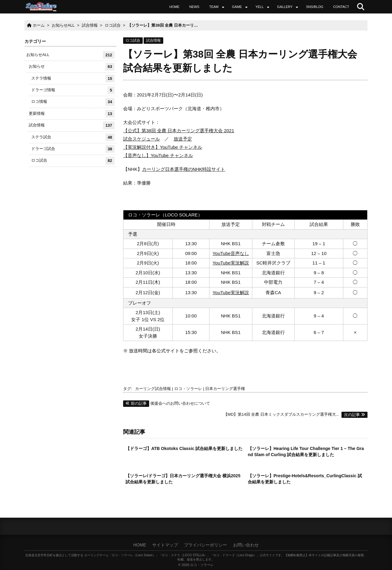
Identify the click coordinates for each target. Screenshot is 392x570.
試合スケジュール (141, 139)
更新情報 (72, 114)
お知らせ (72, 67)
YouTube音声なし (231, 253)
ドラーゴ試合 (73, 149)
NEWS (194, 7)
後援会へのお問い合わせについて (167, 403)
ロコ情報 (73, 102)
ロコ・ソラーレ (188, 389)
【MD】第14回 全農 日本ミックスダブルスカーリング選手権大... (296, 414)
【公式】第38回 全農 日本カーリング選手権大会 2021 (179, 131)
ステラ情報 (73, 79)
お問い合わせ (246, 545)
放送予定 (183, 139)
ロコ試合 (133, 40)
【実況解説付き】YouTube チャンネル (163, 147)
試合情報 (153, 40)
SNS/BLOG (315, 7)
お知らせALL (70, 55)
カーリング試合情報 (153, 389)
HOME (174, 7)
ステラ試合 (73, 137)
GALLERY (285, 7)
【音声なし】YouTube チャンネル (158, 155)
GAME (237, 7)
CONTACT (341, 7)
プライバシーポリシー (205, 545)
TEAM (214, 7)
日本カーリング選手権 (225, 389)
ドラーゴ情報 (73, 90)
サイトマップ (165, 545)
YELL (260, 7)
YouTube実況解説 (231, 263)
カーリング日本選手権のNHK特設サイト (184, 169)
